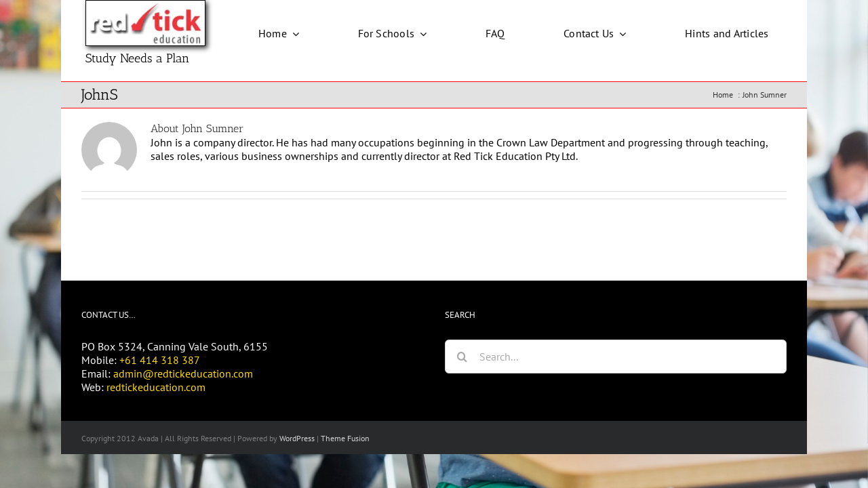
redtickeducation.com (156, 387)
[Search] (462, 357)
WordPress (297, 438)
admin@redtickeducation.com (183, 373)
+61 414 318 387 (160, 360)
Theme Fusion (345, 438)
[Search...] (616, 357)
